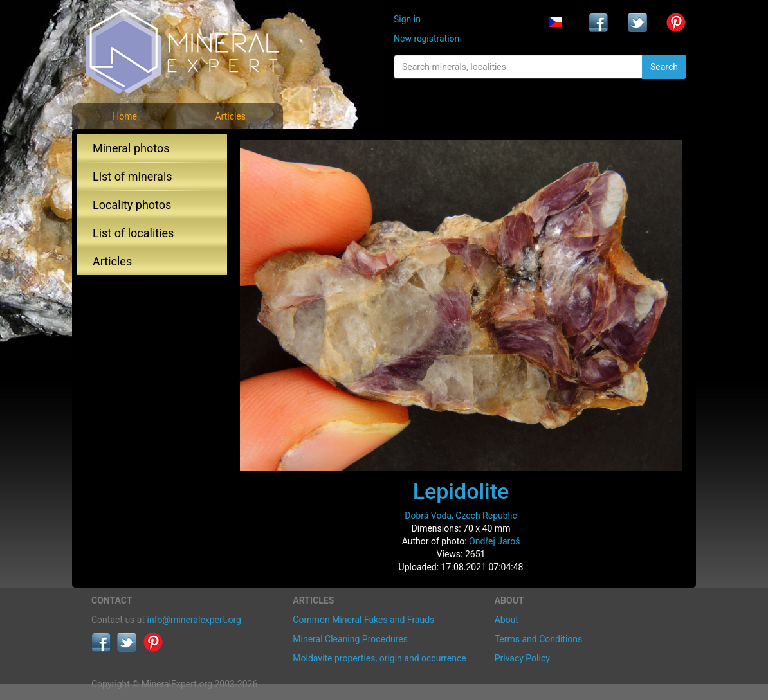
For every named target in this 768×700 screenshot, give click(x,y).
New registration (426, 39)
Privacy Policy (522, 658)
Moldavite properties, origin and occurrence (379, 658)
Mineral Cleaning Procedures (350, 639)
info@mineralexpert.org (194, 620)
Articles (230, 116)
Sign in (407, 19)
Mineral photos (131, 148)
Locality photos (132, 205)
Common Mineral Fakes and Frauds (363, 620)
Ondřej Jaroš (494, 541)
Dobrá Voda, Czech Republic (461, 516)
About (507, 620)
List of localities (133, 233)
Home (125, 116)
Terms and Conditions (539, 639)
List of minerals (133, 176)
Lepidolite (461, 491)
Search (664, 67)
